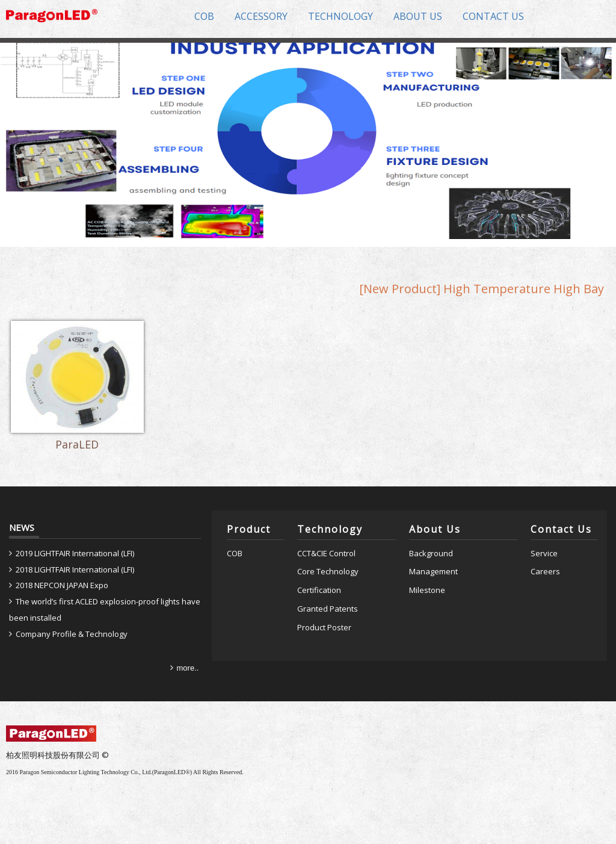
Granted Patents (328, 609)
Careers (545, 571)
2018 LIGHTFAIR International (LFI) (75, 569)
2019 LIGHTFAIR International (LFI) (75, 553)
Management (433, 571)
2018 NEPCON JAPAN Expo (62, 585)
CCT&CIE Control (326, 553)
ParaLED (77, 445)
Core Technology (328, 571)
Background (431, 553)
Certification (319, 590)
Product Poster (324, 627)
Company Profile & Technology (72, 634)
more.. (188, 668)
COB (235, 553)
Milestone (427, 590)
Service (544, 553)
